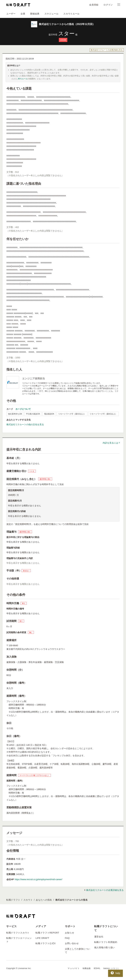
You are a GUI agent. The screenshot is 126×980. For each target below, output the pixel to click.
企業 (23, 14)
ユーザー (11, 14)
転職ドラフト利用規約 (106, 942)
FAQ (67, 938)
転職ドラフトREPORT (47, 933)
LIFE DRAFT (42, 938)
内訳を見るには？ (112, 443)
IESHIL (97, 968)
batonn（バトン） (112, 968)
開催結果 (35, 14)
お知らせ (70, 933)
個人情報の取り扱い (105, 947)
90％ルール (23, 79)
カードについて (23, 409)
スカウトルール (71, 14)
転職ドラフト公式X (46, 943)
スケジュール (51, 14)
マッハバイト (74, 968)
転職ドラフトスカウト (18, 933)
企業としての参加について (78, 951)
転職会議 (87, 968)
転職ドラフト (13, 900)
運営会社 (99, 937)
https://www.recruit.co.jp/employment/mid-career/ (38, 879)
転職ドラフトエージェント (19, 940)
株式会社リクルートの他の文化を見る (25, 424)
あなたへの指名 (44, 900)
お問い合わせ (72, 943)
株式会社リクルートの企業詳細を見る (107, 50)
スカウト (28, 900)
